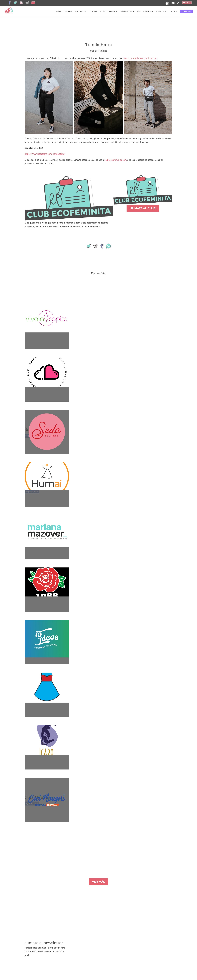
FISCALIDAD (162, 11)
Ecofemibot (186, 11)
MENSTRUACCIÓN (145, 11)
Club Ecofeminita (99, 51)
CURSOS (93, 11)
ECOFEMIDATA (127, 11)
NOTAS (174, 11)
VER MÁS (99, 882)
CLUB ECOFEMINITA (109, 11)
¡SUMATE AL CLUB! (143, 208)
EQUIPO (68, 11)
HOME (59, 11)
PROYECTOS (81, 11)
